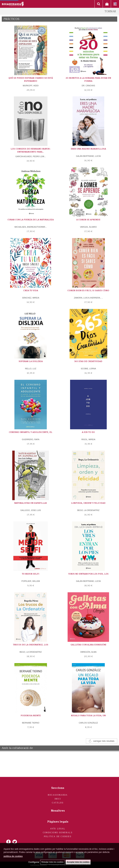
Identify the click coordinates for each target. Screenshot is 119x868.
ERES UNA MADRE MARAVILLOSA (88, 149)
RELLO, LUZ (31, 369)
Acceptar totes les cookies (78, 862)
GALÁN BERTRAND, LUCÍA (88, 156)
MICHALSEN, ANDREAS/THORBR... (31, 227)
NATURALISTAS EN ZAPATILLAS (31, 503)
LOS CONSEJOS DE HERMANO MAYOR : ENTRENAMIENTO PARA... (31, 150)
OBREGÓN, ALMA (88, 652)
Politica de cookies (58, 836)
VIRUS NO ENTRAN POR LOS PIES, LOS (88, 574)
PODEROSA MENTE (31, 716)
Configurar (34, 862)
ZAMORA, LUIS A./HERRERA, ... (88, 298)
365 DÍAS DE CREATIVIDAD (88, 361)
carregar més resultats (104, 741)
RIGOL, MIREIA (88, 439)
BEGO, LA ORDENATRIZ (88, 510)
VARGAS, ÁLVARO (88, 227)
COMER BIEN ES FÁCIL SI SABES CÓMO (88, 291)
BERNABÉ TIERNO (31, 723)
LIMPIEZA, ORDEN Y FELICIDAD (88, 503)
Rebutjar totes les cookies (52, 862)
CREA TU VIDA (31, 291)
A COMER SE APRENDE (88, 220)
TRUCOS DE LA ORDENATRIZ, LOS (31, 645)
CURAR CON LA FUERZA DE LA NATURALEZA (31, 220)
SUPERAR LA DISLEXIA (31, 361)
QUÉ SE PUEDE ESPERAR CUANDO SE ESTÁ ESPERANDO (31, 80)
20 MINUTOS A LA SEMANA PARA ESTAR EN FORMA (88, 80)
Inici (58, 799)
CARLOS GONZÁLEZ (88, 723)
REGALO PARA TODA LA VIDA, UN (88, 716)
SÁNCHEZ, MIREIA (31, 298)
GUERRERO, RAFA (31, 439)
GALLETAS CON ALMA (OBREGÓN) (88, 645)
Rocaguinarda (58, 795)
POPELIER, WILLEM (31, 581)
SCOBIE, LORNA (88, 369)
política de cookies (13, 856)
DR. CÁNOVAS (88, 86)
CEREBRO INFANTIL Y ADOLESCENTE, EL (31, 432)
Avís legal (58, 829)
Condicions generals (58, 833)
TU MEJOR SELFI (31, 574)
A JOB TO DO (88, 432)
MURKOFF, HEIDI (31, 86)
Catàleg (58, 803)
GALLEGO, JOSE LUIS (31, 510)
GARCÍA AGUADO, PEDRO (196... (31, 156)
